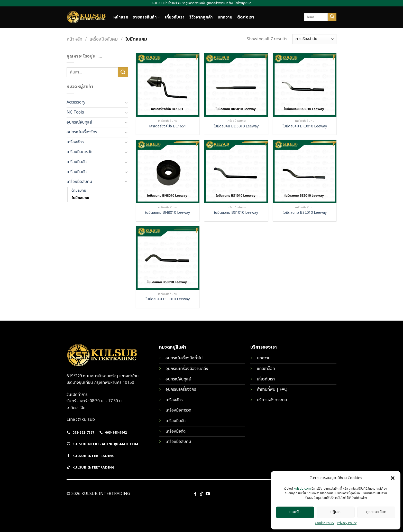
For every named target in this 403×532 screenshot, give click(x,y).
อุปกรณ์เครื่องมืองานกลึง (187, 369)
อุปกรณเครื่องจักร (181, 389)
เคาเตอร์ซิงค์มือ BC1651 (168, 127)
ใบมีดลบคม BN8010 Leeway (168, 213)
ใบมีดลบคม (80, 198)
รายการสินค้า (147, 17)
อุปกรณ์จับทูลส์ (79, 122)
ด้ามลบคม (79, 190)
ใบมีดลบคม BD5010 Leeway (236, 127)
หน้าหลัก (74, 39)
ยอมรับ (295, 512)
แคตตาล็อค (266, 369)
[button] (393, 478)
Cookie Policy (325, 523)
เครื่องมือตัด (77, 172)
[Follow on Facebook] (195, 494)
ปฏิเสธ (336, 512)
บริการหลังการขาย (272, 400)
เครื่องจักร (75, 142)
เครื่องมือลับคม (104, 39)
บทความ (225, 17)
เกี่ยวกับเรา (175, 17)
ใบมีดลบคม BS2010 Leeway (305, 213)
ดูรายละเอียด (376, 512)
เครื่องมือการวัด (79, 152)
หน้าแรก (121, 17)
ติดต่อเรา (246, 17)
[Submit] (332, 17)
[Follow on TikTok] (201, 494)
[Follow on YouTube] (208, 494)
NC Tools (75, 112)
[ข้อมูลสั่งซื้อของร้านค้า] (314, 39)
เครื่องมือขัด (77, 162)
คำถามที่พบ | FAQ (272, 389)
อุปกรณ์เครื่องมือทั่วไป (184, 358)
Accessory (76, 102)
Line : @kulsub (81, 419)
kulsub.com (302, 489)
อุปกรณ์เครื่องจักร (82, 132)
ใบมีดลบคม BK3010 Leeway (305, 127)
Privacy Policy (347, 523)
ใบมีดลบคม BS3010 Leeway (168, 299)
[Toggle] (126, 102)
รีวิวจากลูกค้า (201, 17)
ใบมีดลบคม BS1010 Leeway (236, 213)
